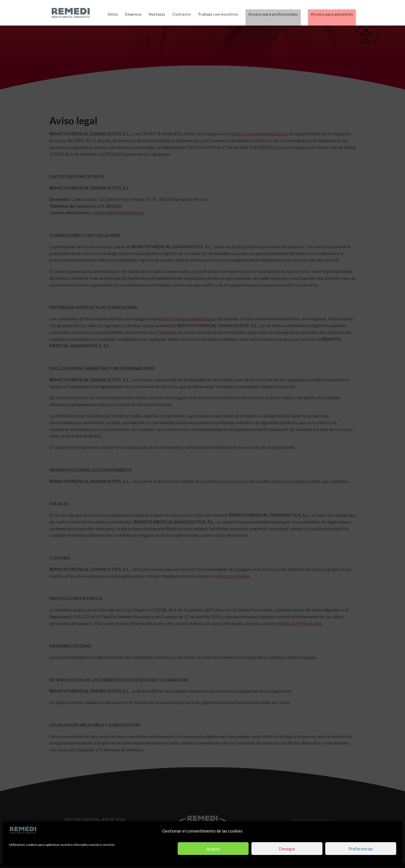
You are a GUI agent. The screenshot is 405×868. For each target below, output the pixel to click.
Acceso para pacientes (332, 14)
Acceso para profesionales (273, 14)
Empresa (133, 14)
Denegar (287, 849)
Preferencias (361, 849)
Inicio (113, 14)
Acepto (213, 849)
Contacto (181, 14)
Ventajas (157, 14)
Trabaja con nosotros (218, 14)
